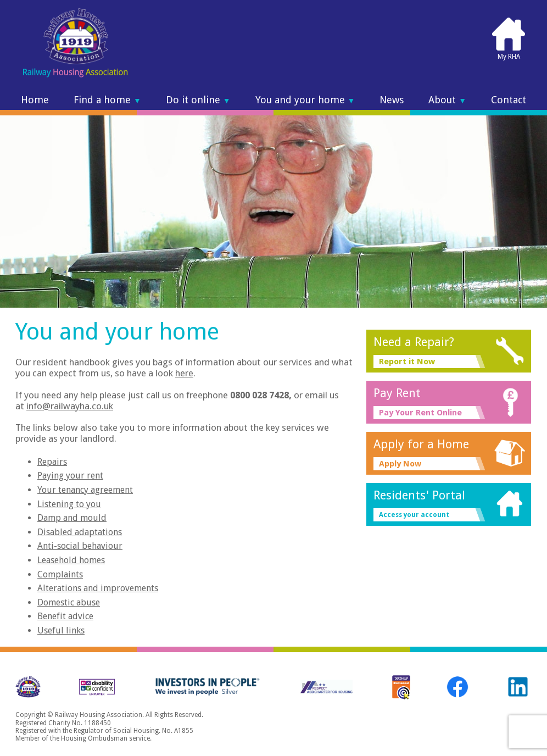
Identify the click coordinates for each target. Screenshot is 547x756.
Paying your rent (70, 476)
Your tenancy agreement (85, 490)
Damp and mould (72, 518)
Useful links (61, 630)
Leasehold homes (71, 560)
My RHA (509, 38)
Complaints (60, 574)
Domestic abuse (69, 602)
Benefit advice (65, 616)
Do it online (198, 100)
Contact (509, 100)
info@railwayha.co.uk (70, 406)
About (447, 100)
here (184, 373)
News (392, 100)
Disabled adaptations (80, 532)
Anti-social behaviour (80, 546)
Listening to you (69, 504)
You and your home (305, 100)
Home (35, 100)
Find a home (107, 100)
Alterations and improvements (98, 588)
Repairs (52, 462)
